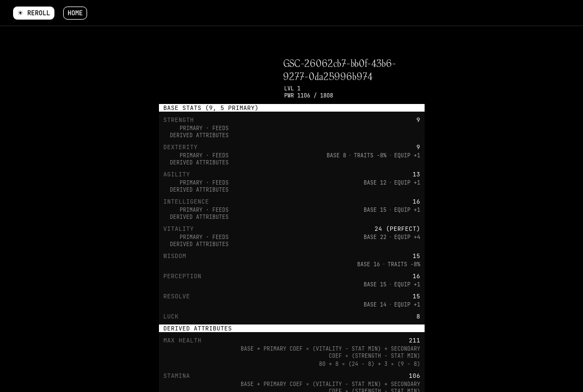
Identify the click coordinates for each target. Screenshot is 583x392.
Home (75, 13)
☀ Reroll (34, 13)
